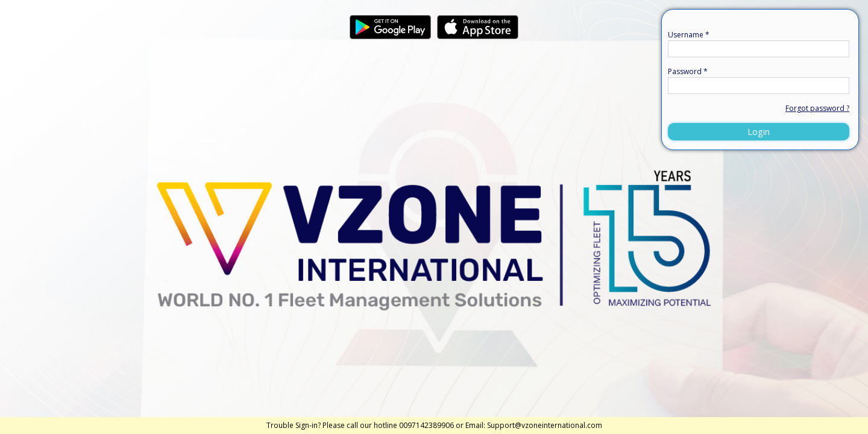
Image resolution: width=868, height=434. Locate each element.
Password (688, 71)
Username (689, 35)
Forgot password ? (817, 108)
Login (759, 131)
